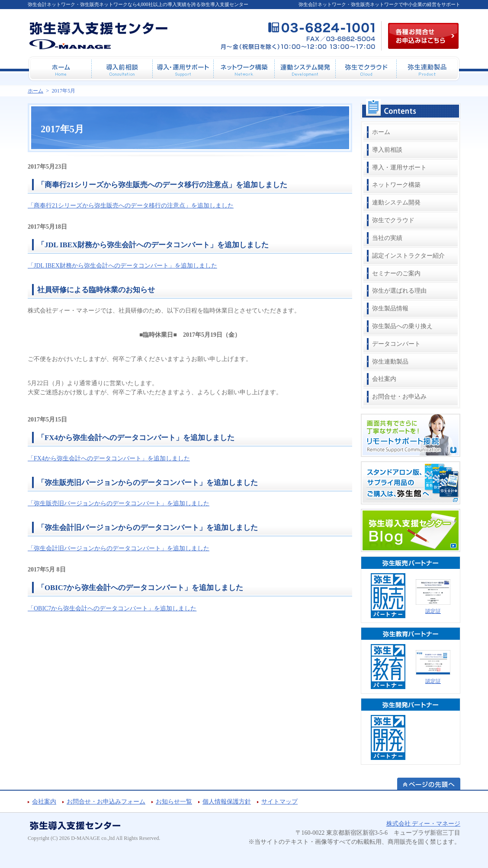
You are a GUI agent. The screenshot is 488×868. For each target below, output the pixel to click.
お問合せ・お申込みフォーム (106, 802)
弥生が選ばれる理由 (399, 291)
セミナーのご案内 (396, 273)
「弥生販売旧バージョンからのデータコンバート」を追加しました (148, 483)
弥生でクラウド (393, 220)
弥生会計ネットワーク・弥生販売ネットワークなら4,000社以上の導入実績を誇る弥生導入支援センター (138, 4)
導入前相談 (387, 150)
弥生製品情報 (390, 308)
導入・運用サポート (399, 168)
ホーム (381, 132)
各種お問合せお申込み (423, 36)
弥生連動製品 (390, 362)
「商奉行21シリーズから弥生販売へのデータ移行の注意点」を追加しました (162, 185)
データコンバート (396, 344)
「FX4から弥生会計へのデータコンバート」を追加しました (136, 438)
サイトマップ (279, 802)
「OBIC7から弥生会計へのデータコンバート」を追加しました (140, 588)
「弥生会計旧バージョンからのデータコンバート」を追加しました (148, 528)
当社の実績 (387, 238)
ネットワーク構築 (396, 185)
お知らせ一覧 (174, 802)
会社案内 (384, 379)
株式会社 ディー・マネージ (424, 824)
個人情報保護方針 (227, 802)
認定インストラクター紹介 (408, 256)
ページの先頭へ (429, 784)
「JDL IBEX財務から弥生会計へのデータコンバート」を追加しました (153, 245)
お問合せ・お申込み (399, 397)
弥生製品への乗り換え (402, 326)
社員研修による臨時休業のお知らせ (96, 290)
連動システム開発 (396, 203)
